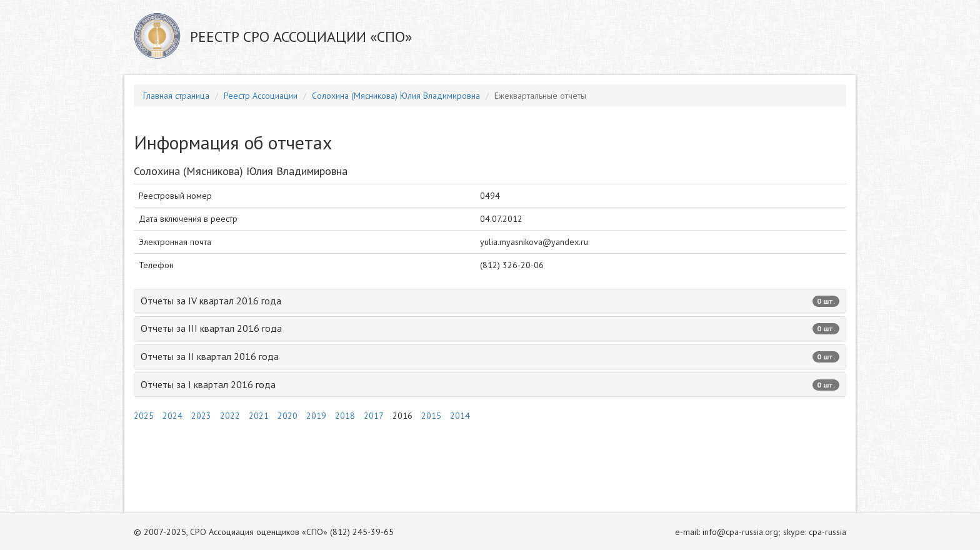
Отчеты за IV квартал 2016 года (490, 301)
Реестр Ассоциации (261, 96)
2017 (374, 416)
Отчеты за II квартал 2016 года (490, 356)
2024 (172, 416)
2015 (431, 416)
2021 (259, 416)
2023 (201, 416)
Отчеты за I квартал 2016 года (490, 384)
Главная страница (176, 96)
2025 (144, 416)
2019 (316, 416)
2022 (230, 416)
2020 (287, 416)
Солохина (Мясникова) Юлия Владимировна (396, 96)
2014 (460, 416)
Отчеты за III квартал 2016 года (490, 328)
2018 (345, 416)
